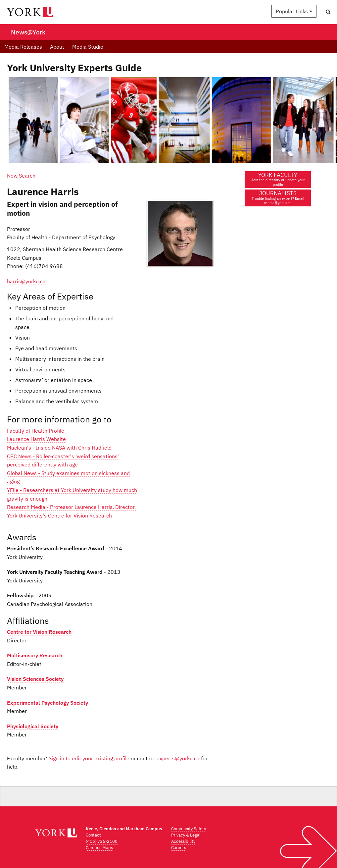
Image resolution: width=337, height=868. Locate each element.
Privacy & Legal (186, 835)
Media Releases (23, 47)
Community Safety (189, 829)
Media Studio (88, 47)
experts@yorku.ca (178, 758)
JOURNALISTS (278, 197)
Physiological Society (33, 726)
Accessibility (183, 841)
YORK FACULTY (278, 179)
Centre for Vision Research (39, 632)
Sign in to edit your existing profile (89, 758)
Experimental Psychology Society (48, 703)
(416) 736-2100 (102, 841)
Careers (179, 848)
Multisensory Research (35, 655)
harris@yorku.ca (26, 281)
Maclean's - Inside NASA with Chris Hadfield (59, 448)
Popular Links (294, 11)
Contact (93, 835)
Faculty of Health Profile (36, 431)
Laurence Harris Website (36, 439)
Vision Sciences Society (35, 679)
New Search (21, 176)
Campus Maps (99, 848)
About (57, 47)
